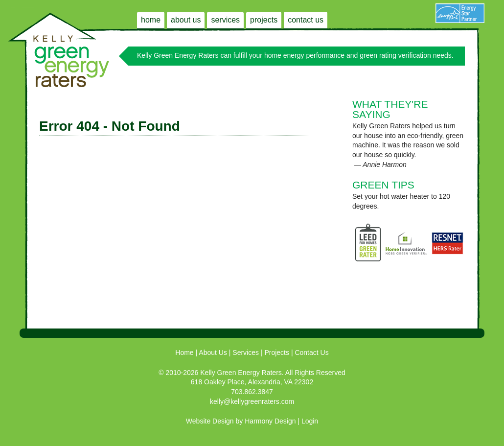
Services (225, 20)
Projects (264, 20)
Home (151, 20)
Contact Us (306, 20)
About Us (186, 20)
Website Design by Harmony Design (241, 421)
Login (310, 421)
